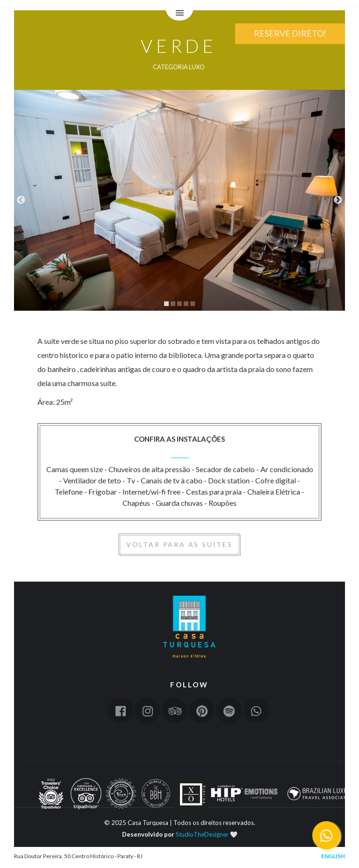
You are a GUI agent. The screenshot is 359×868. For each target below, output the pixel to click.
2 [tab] (173, 304)
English (333, 856)
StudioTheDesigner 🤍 (207, 834)
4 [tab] (186, 304)
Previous (21, 200)
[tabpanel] (179, 200)
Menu (179, 14)
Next (338, 200)
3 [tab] (179, 304)
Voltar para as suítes (179, 544)
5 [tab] (193, 304)
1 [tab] (166, 304)
